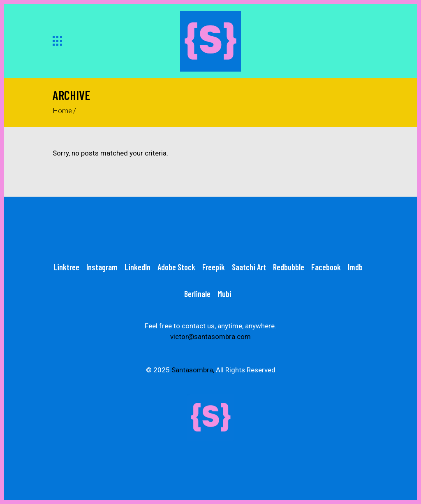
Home (62, 111)
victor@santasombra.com (210, 337)
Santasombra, (193, 370)
